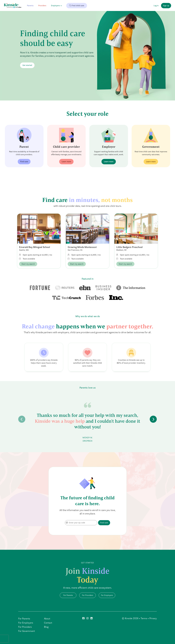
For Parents (68, 595)
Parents (30, 6)
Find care (24, 162)
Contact (48, 623)
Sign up (166, 6)
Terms (144, 618)
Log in (156, 6)
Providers (42, 6)
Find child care (77, 6)
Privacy (153, 618)
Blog (46, 627)
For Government (27, 631)
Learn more (66, 162)
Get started (27, 65)
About (47, 619)
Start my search (28, 264)
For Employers (107, 595)
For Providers (88, 595)
